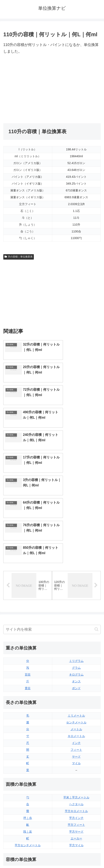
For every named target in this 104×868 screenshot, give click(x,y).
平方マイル (76, 733)
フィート (76, 638)
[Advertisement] (52, 89)
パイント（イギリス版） (76, 781)
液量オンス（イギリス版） (76, 760)
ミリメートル (76, 603)
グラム (76, 556)
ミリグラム (76, 549)
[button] (96, 517)
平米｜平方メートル (76, 685)
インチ (76, 631)
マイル (76, 651)
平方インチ (76, 706)
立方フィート (76, 774)
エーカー (76, 726)
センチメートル (76, 610)
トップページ (27, 855)
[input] (52, 517)
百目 (28, 563)
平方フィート (76, 713)
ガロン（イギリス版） (76, 794)
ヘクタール (76, 692)
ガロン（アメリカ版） (76, 801)
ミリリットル (28, 794)
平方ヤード (76, 719)
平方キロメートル (76, 699)
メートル (76, 617)
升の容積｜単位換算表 (19, 257)
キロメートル (76, 624)
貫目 (28, 576)
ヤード (76, 644)
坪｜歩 (28, 706)
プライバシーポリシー (77, 855)
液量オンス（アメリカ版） (76, 767)
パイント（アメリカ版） (76, 788)
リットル (28, 801)
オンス (76, 569)
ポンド (76, 576)
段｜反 (28, 719)
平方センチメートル (28, 733)
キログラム (76, 563)
